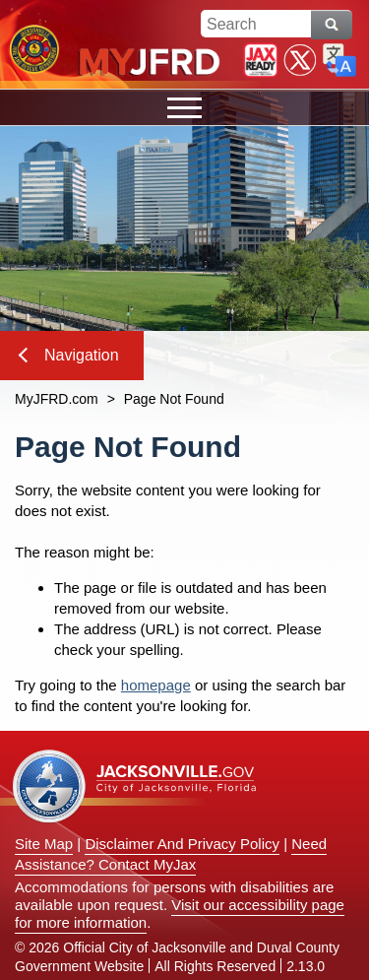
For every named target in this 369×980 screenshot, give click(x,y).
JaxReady (261, 60)
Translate (339, 60)
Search (332, 25)
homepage (156, 685)
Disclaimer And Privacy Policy (182, 844)
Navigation (69, 355)
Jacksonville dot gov (135, 786)
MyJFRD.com (57, 399)
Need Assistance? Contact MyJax (171, 854)
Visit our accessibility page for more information (180, 914)
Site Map (44, 844)
